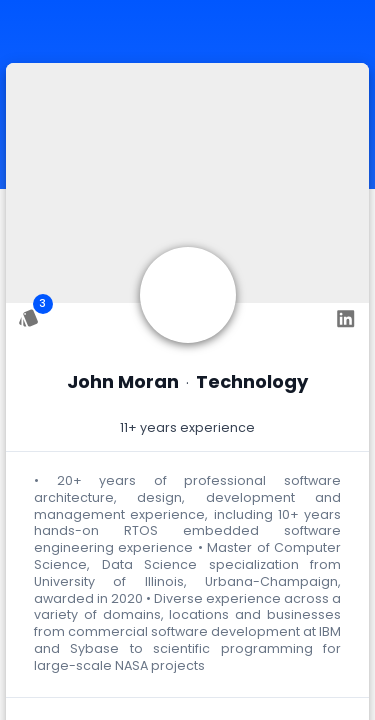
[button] (187, 574)
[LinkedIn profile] (345, 318)
